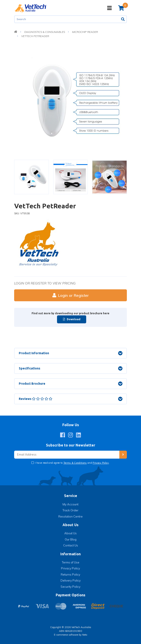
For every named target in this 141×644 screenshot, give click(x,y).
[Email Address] (67, 455)
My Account (70, 504)
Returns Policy (70, 574)
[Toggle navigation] (109, 8)
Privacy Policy (101, 463)
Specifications (30, 368)
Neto (85, 635)
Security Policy (70, 587)
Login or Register (71, 295)
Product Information (34, 353)
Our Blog (71, 539)
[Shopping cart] (121, 8)
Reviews (36, 399)
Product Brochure (32, 384)
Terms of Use (71, 562)
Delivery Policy (71, 580)
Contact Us (71, 545)
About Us (70, 533)
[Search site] (123, 19)
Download (72, 319)
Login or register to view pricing (45, 283)
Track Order (70, 510)
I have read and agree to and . (72, 463)
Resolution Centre (70, 516)
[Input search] (67, 19)
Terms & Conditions (75, 463)
